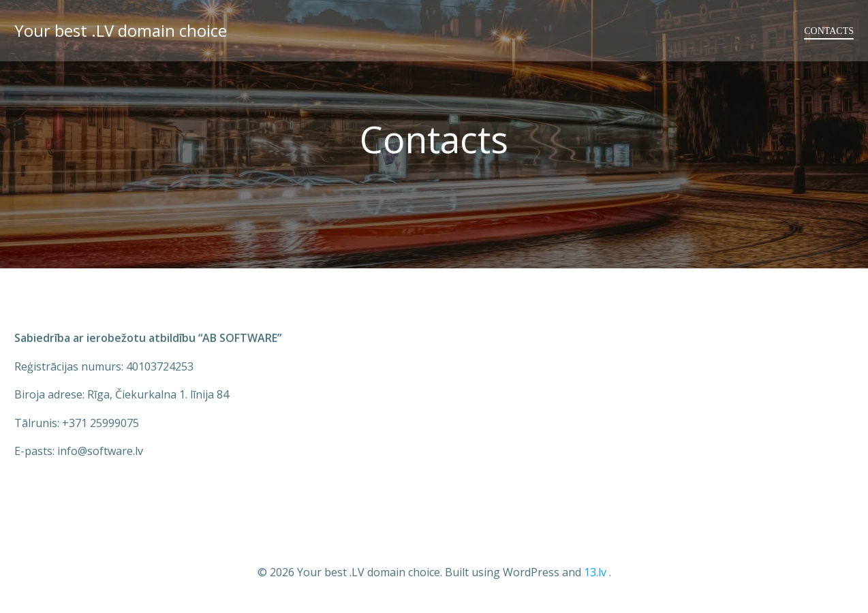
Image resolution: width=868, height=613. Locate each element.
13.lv (595, 572)
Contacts (829, 31)
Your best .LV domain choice (121, 30)
